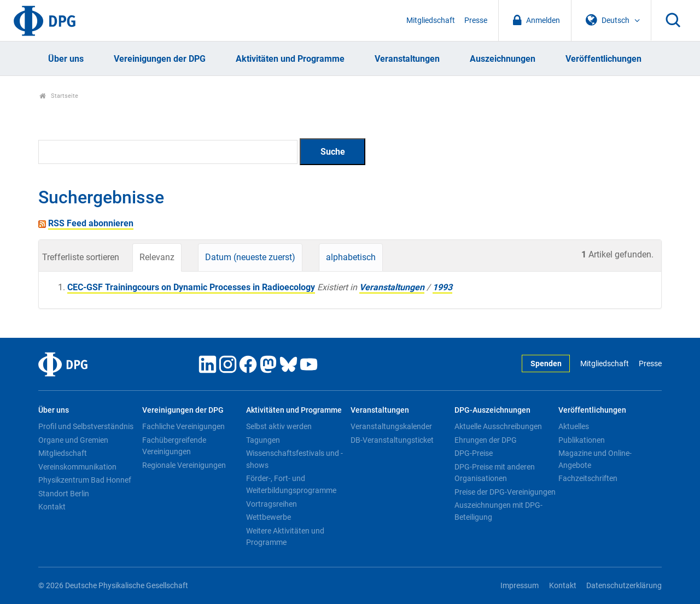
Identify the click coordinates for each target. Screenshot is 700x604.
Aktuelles (574, 426)
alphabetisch (351, 257)
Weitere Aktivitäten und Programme (285, 537)
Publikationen (582, 440)
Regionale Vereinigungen (184, 465)
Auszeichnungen (503, 59)
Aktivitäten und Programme (290, 59)
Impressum (520, 586)
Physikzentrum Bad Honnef (85, 480)
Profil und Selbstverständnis (86, 426)
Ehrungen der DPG (486, 440)
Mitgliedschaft (431, 20)
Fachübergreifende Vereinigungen (174, 446)
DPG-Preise (474, 453)
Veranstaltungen (407, 59)
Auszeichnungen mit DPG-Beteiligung (498, 511)
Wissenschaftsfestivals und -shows (294, 459)
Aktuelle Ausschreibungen (498, 426)
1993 (442, 287)
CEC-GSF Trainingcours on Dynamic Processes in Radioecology (191, 287)
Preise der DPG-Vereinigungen (505, 492)
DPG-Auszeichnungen (492, 410)
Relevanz (157, 257)
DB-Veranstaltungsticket (392, 440)
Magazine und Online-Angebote (595, 459)
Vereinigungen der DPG (160, 59)
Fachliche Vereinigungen (183, 426)
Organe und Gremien (73, 440)
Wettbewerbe (269, 517)
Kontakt (52, 507)
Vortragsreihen (272, 504)
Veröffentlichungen (603, 59)
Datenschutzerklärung (624, 586)
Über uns (66, 59)
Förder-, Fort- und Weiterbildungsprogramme (291, 484)
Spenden (546, 364)
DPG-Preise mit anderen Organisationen (495, 473)
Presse (476, 20)
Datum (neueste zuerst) (250, 257)
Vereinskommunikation (77, 467)
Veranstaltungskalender (391, 426)
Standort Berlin (64, 494)
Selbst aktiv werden (279, 426)
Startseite (59, 96)
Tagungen (263, 440)
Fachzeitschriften (588, 478)
